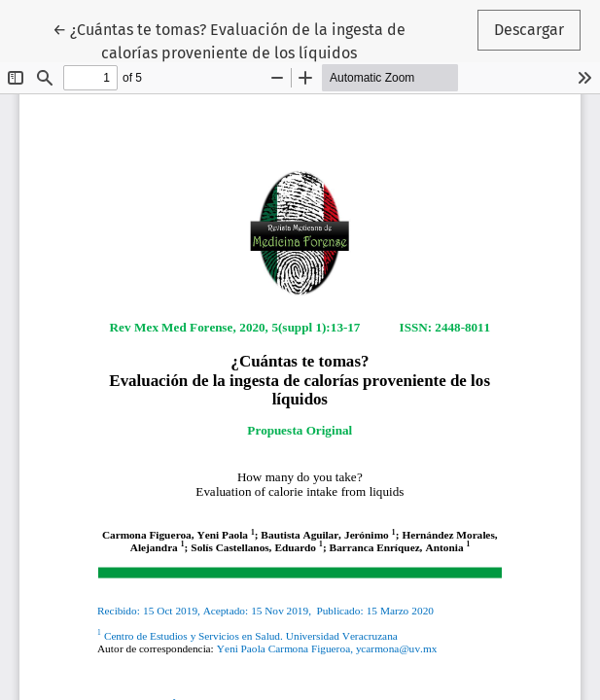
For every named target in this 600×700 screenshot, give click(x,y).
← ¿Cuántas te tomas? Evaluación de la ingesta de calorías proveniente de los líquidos (229, 40)
